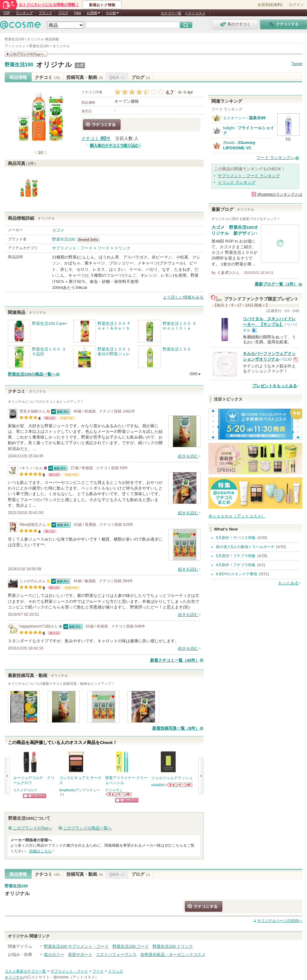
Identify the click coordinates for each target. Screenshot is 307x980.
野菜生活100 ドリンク (173, 946)
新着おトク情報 (102, 5)
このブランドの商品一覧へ (87, 828)
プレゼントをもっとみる (275, 386)
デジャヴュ (114, 790)
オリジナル (54, 65)
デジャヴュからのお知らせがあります (119, 794)
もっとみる (288, 583)
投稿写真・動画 (85, 77)
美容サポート (80, 954)
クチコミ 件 (96, 139)
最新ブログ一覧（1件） (276, 284)
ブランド (45, 13)
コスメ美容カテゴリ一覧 (25, 971)
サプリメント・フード (72, 248)
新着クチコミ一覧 (175, 660)
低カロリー (54, 954)
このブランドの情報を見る (26, 54)
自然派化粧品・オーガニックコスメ (173, 954)
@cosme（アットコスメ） (76, 977)
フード (104, 248)
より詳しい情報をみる (183, 297)
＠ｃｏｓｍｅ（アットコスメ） (237, 516)
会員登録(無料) (270, 5)
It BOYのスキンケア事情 (237, 574)
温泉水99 (257, 118)
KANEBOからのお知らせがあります (180, 785)
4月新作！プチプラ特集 (236, 565)
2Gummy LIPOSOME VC (239, 145)
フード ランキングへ (276, 158)
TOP (7, 13)
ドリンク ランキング (237, 182)
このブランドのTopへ (32, 828)
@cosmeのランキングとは (280, 194)
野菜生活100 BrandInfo (90, 239)
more (193, 373)
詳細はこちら (40, 851)
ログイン (296, 5)
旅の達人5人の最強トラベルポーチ (245, 547)
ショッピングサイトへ (35, 796)
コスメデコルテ (25, 790)
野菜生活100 (19, 65)
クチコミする (102, 125)
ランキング (24, 13)
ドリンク (122, 248)
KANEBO (158, 785)
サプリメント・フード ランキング (249, 176)
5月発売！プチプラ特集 (236, 556)
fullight (229, 128)
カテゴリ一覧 (171, 13)
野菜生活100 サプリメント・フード (76, 946)
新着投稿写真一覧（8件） (176, 728)
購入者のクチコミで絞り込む (114, 146)
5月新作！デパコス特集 (236, 538)
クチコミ (47, 77)
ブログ (63, 13)
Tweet (297, 64)
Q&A (78, 13)
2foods (229, 143)
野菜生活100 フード (131, 946)
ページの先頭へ (280, 921)
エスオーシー (234, 118)
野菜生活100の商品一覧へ (32, 374)
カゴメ (58, 230)
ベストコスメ (195, 13)
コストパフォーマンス (116, 954)
